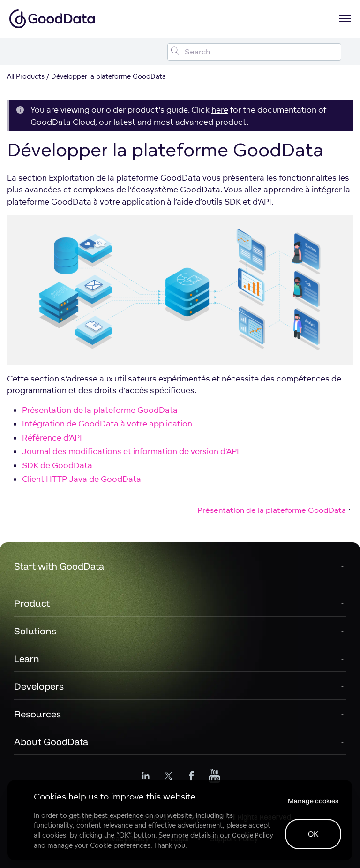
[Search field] (254, 52)
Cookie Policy (252, 835)
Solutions (35, 631)
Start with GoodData (59, 566)
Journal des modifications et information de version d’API (131, 451)
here (220, 110)
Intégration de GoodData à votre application (107, 423)
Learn (27, 659)
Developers (39, 686)
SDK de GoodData (57, 465)
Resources (37, 714)
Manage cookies (313, 801)
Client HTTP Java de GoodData (82, 479)
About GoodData (51, 742)
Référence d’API (52, 438)
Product (32, 603)
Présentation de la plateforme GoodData (100, 410)
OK (313, 834)
